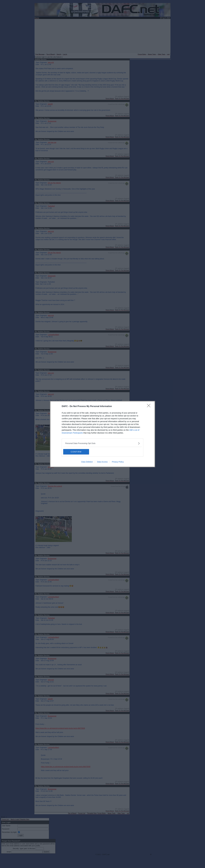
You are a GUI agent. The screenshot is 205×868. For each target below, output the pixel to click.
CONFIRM (76, 452)
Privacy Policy (118, 462)
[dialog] (102, 434)
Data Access (102, 462)
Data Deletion (87, 462)
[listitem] (102, 443)
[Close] (150, 406)
